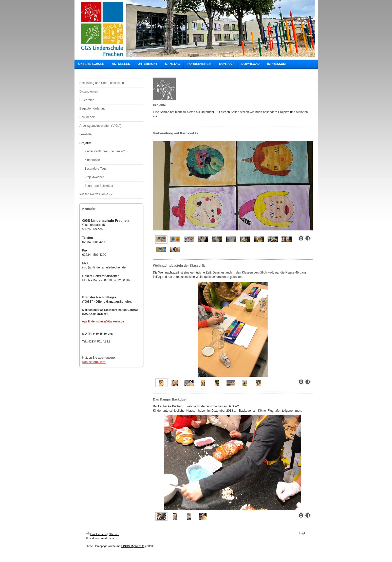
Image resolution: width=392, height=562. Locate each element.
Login (303, 533)
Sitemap (114, 534)
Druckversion (96, 534)
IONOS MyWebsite (133, 546)
